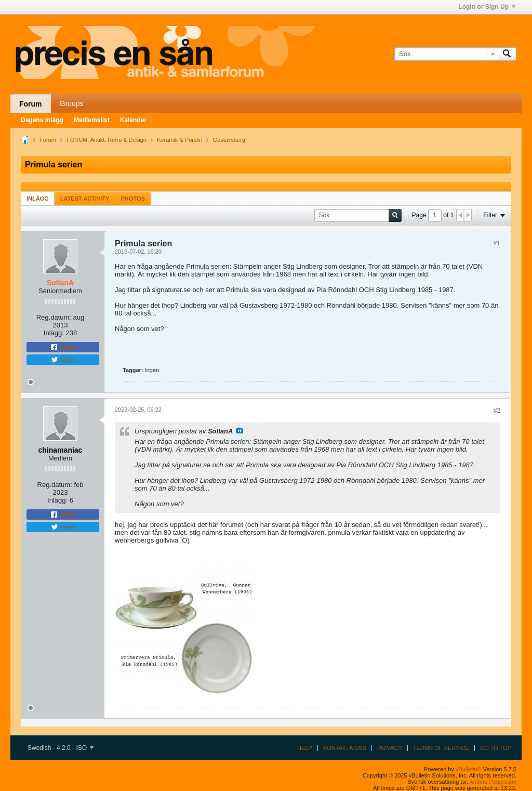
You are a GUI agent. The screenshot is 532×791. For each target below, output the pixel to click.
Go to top (496, 748)
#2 (497, 411)
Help (305, 748)
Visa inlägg (240, 431)
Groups (72, 103)
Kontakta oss (345, 748)
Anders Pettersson (493, 782)
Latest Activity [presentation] (85, 199)
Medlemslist (92, 120)
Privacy (389, 748)
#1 (497, 243)
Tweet (63, 360)
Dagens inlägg (42, 120)
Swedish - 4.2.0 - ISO (61, 748)
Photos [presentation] (133, 199)
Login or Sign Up (487, 7)
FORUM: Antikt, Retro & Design (107, 140)
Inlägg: (54, 333)
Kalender (133, 120)
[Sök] (446, 54)
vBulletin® (469, 769)
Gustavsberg (229, 140)
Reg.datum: (54, 317)
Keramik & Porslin (179, 140)
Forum (31, 104)
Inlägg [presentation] (38, 199)
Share (63, 347)
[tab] (38, 198)
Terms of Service (441, 748)
